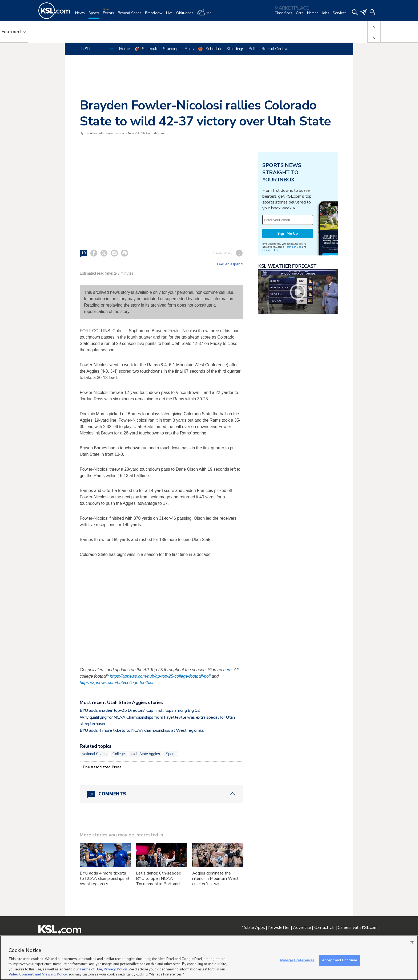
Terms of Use (293, 247)
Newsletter (279, 928)
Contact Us (324, 928)
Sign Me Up (288, 233)
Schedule (150, 49)
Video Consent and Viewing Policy (38, 974)
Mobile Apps (253, 928)
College (119, 754)
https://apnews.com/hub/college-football (116, 683)
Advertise (302, 928)
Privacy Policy (270, 250)
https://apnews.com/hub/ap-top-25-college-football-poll (160, 676)
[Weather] (206, 15)
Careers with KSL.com (357, 928)
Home (125, 49)
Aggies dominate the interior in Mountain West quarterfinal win (216, 879)
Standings (172, 49)
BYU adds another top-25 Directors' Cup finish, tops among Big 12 (140, 710)
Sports (171, 754)
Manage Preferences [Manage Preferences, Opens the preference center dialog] (297, 960)
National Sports (94, 754)
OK (412, 943)
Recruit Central (275, 49)
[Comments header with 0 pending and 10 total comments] (162, 794)
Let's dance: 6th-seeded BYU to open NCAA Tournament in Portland (159, 879)
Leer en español (230, 264)
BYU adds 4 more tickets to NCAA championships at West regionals (142, 730)
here (227, 670)
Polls (189, 49)
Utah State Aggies (145, 754)
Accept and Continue (339, 960)
